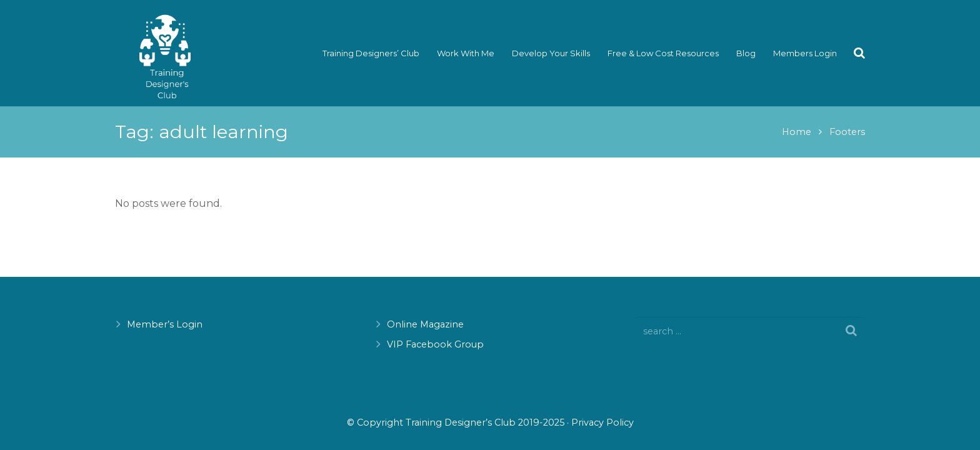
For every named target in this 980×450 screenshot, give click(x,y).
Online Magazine (425, 324)
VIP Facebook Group (435, 344)
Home (797, 132)
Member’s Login (165, 324)
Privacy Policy (602, 422)
